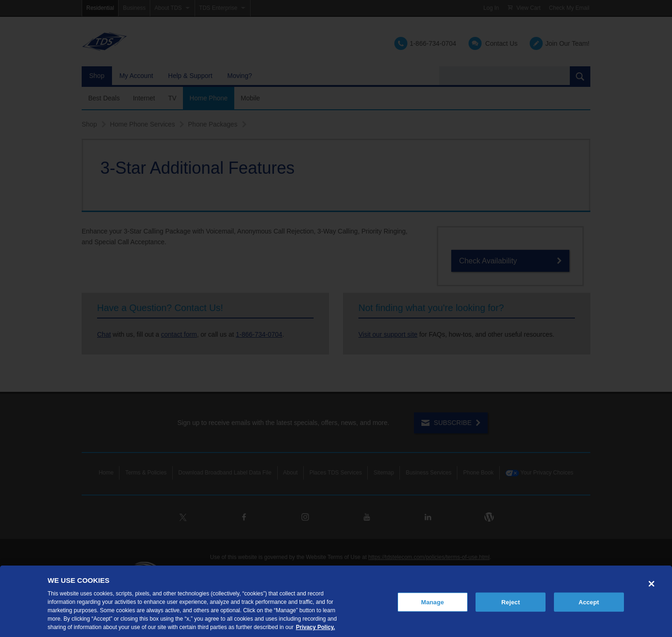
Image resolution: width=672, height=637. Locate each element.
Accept (589, 602)
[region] (336, 601)
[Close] (651, 584)
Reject (511, 602)
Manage (432, 602)
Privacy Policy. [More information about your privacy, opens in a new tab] (315, 627)
